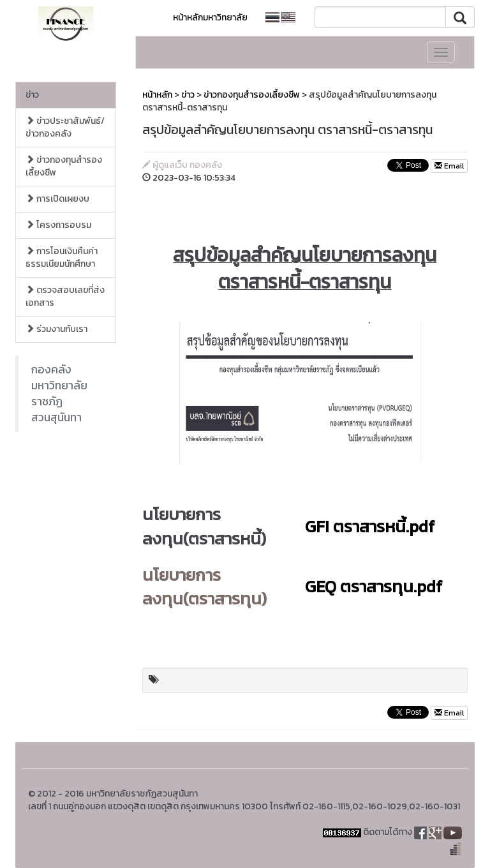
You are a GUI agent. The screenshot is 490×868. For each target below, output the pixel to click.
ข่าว (32, 95)
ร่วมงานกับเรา (56, 329)
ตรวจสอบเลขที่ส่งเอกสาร (65, 296)
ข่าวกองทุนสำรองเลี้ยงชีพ (64, 166)
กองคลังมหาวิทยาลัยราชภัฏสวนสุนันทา (59, 393)
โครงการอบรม (58, 225)
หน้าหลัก (157, 95)
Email (449, 166)
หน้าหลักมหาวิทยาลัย (210, 18)
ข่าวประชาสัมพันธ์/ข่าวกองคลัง (65, 127)
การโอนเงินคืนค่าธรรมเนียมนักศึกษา (62, 258)
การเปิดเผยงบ (57, 199)
